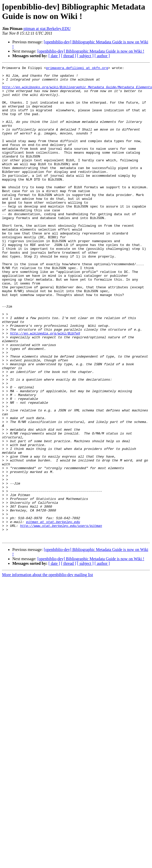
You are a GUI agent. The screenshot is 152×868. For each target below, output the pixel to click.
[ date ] (54, 56)
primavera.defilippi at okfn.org (77, 68)
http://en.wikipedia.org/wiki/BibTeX (45, 387)
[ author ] (102, 56)
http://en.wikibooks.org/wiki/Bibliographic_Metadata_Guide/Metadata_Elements (77, 92)
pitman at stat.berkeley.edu (53, 613)
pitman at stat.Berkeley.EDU (47, 29)
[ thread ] (69, 56)
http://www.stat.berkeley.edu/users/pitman (61, 618)
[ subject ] (85, 56)
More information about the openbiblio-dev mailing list (48, 669)
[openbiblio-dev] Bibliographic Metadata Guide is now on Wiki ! (91, 51)
